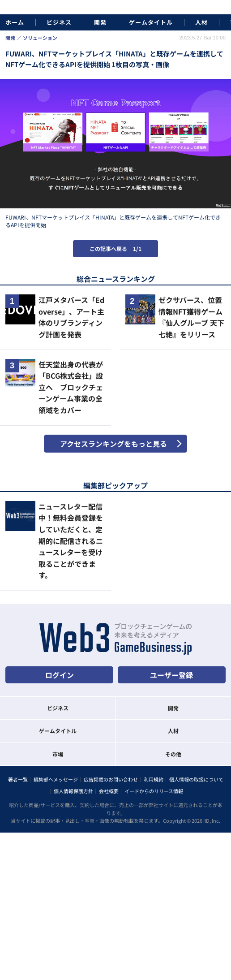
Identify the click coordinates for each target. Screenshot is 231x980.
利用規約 (154, 779)
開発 (100, 22)
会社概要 (109, 791)
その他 (173, 754)
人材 (201, 22)
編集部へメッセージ (56, 779)
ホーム (15, 22)
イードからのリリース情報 (154, 791)
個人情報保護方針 (73, 791)
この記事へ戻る (115, 248)
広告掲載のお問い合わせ (111, 779)
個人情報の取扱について (196, 779)
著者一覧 (18, 779)
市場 (58, 754)
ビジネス (59, 22)
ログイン (60, 675)
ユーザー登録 (171, 675)
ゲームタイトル (151, 22)
